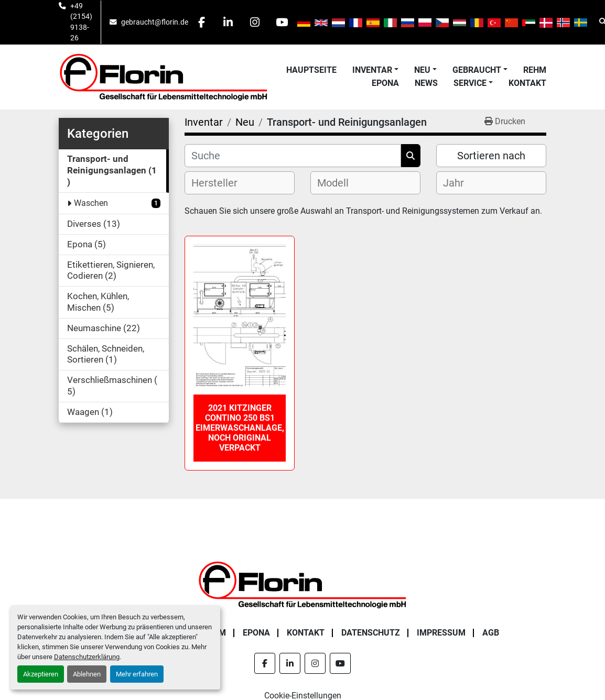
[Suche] (293, 156)
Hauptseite (311, 70)
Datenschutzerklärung (87, 657)
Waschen (91, 203)
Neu (422, 70)
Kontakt (527, 83)
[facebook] (201, 22)
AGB (491, 633)
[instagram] (255, 22)
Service (470, 83)
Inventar (372, 70)
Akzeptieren (41, 674)
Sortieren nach (491, 156)
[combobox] (240, 183)
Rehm (535, 70)
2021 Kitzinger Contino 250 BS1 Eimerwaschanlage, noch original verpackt (240, 428)
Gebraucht (477, 70)
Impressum (441, 633)
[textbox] (223, 183)
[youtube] (282, 22)
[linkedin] (228, 22)
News (426, 83)
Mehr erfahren (137, 674)
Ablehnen (87, 674)
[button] (375, 70)
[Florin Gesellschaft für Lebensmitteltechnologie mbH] (302, 584)
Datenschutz (371, 633)
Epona (385, 83)
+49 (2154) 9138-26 (81, 22)
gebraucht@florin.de (155, 22)
